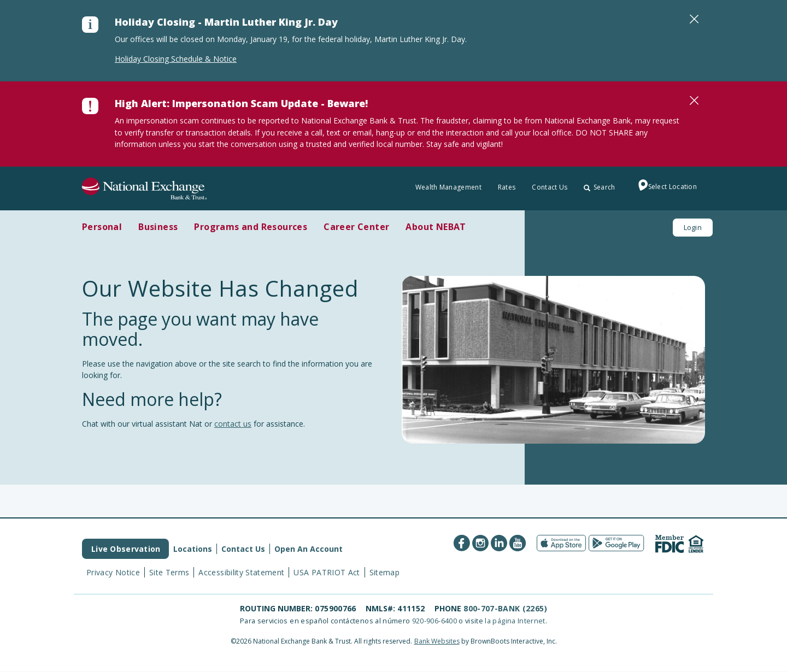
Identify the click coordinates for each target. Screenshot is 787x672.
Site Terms (169, 572)
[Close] (694, 19)
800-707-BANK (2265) (505, 608)
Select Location (665, 187)
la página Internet (515, 621)
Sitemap (384, 572)
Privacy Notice (113, 572)
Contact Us (550, 187)
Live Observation (126, 549)
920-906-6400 (434, 621)
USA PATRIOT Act (327, 572)
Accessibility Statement (241, 572)
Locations (193, 549)
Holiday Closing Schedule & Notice (176, 59)
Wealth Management (448, 187)
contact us (233, 424)
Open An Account (309, 549)
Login (693, 227)
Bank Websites (437, 641)
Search (599, 187)
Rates (507, 187)
